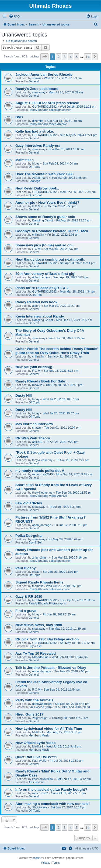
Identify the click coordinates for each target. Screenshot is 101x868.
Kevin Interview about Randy (40, 316)
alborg (36, 306)
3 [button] (65, 57)
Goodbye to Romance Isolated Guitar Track (52, 231)
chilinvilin (38, 235)
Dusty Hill (24, 395)
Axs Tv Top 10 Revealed (36, 653)
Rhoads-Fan (40, 657)
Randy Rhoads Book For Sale (40, 381)
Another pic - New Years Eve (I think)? (47, 203)
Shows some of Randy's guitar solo (45, 217)
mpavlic (37, 385)
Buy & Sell (35, 542)
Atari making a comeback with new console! (53, 804)
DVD (19, 117)
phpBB (37, 858)
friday (36, 163)
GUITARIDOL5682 (44, 107)
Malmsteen (25, 160)
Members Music (39, 735)
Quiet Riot (35, 195)
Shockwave (40, 807)
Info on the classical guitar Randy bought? (51, 789)
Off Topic (34, 167)
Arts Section (36, 782)
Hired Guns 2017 (29, 714)
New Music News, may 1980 (39, 625)
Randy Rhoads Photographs (47, 603)
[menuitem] (14, 16)
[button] (44, 57)
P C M (36, 206)
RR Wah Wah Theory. (33, 438)
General (34, 81)
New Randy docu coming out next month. (50, 259)
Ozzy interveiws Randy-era (38, 146)
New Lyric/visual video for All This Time (49, 729)
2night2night (40, 557)
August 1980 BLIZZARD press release (47, 103)
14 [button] (88, 57)
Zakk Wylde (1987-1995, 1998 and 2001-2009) (59, 707)
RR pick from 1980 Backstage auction (47, 639)
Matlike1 (38, 732)
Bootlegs (34, 181)
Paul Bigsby (25, 568)
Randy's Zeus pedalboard (37, 89)
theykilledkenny (42, 460)
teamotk (37, 586)
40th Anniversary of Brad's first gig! (45, 274)
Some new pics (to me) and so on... (45, 245)
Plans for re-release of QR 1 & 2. (42, 288)
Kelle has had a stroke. (35, 131)
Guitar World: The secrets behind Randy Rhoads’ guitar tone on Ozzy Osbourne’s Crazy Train (57, 351)
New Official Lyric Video (36, 743)
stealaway (39, 92)
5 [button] (77, 57)
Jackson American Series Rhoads (44, 74)
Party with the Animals (34, 700)
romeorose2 (40, 793)
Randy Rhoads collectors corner (50, 110)
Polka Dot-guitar (29, 536)
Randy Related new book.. (37, 302)
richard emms (41, 277)
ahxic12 (37, 442)
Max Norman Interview (34, 424)
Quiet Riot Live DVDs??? (36, 757)
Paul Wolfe (39, 761)
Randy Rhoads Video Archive (48, 124)
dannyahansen (42, 704)
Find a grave (26, 611)
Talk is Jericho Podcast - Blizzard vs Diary (51, 668)
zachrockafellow (43, 779)
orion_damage (41, 525)
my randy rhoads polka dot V (40, 471)
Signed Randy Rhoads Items (39, 582)
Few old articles (29, 503)
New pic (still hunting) (34, 367)
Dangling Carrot (42, 220)
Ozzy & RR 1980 (29, 597)
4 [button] (71, 57)
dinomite (38, 121)
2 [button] (59, 57)
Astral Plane (40, 178)
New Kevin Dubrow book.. (37, 188)
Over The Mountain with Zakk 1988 (44, 174)
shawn (36, 78)
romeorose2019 (42, 474)
